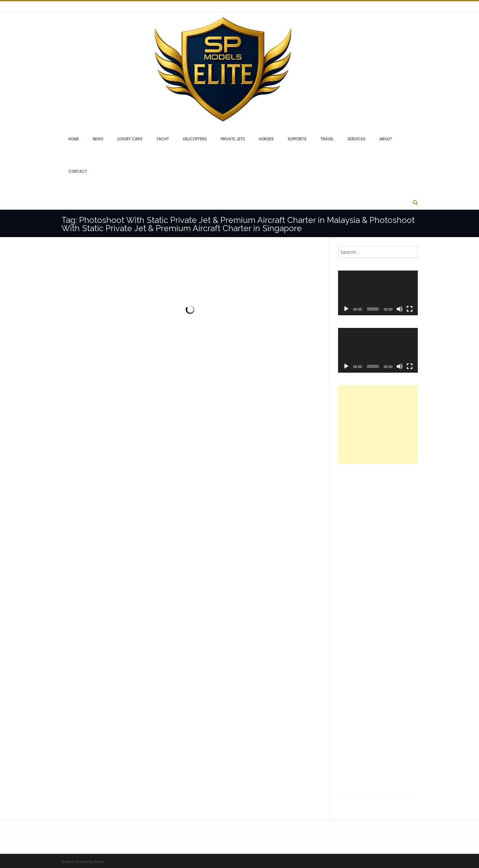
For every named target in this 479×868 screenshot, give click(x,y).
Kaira (99, 862)
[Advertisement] (385, 425)
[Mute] (400, 309)
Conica (82, 862)
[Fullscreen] (410, 309)
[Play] (346, 309)
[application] (378, 293)
